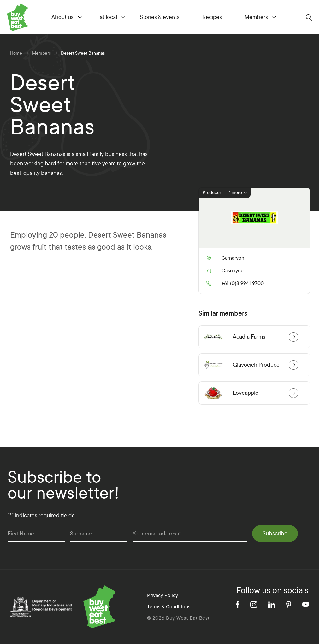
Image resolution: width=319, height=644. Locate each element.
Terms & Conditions (169, 607)
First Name (21, 534)
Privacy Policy (162, 595)
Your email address (157, 534)
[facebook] (238, 605)
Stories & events (160, 17)
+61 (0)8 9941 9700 (235, 283)
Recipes (212, 17)
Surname (81, 534)
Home (16, 53)
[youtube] (306, 604)
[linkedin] (272, 605)
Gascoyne (233, 271)
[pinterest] (289, 605)
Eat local (107, 17)
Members (256, 17)
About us (62, 17)
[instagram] (254, 605)
